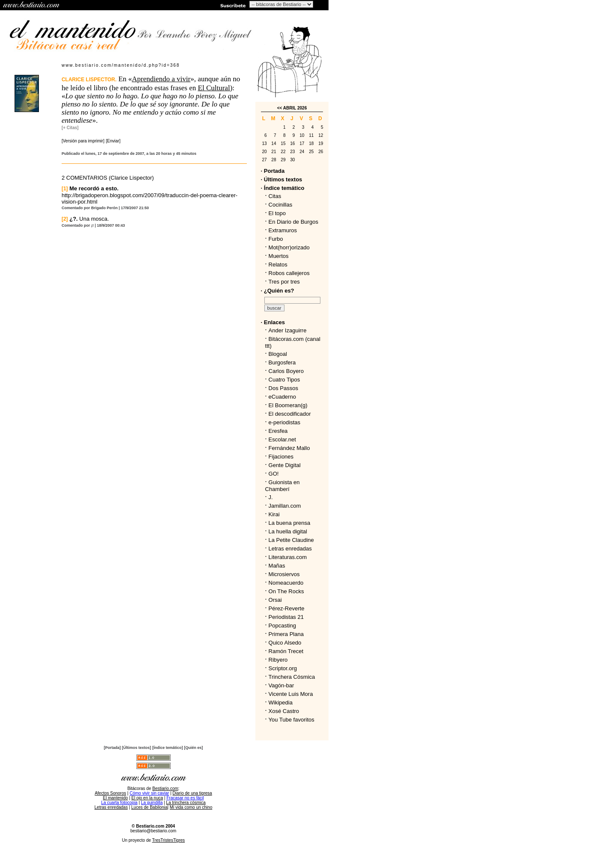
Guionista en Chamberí (283, 486)
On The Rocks (286, 591)
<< (280, 108)
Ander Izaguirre (288, 330)
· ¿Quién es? (278, 291)
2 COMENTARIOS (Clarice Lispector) (108, 178)
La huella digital (288, 531)
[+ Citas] (70, 128)
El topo (277, 213)
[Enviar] (113, 141)
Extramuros (283, 230)
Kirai (274, 514)
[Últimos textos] (136, 748)
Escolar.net (282, 439)
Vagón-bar (281, 685)
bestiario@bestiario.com (153, 831)
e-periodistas (284, 422)
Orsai (275, 600)
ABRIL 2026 (295, 108)
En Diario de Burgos (293, 222)
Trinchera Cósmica (292, 677)
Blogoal (278, 354)
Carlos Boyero (286, 371)
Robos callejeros (289, 273)
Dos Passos (283, 388)
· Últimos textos (282, 179)
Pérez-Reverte (287, 608)
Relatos (278, 265)
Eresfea (278, 431)
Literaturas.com (288, 557)
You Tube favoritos (292, 720)
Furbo (276, 239)
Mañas (277, 566)
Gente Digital (285, 465)
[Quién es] (193, 748)
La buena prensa (290, 523)
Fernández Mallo (289, 448)
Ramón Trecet (286, 651)
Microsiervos (284, 574)
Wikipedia (281, 703)
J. (271, 497)
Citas (275, 196)
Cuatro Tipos (284, 380)
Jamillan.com (285, 506)
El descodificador (290, 414)
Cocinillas (281, 205)
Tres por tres (284, 282)
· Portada (273, 171)
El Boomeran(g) (288, 405)
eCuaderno (282, 397)
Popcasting (282, 626)
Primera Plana (286, 634)
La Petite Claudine (291, 540)
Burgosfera (284, 362)
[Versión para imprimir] (83, 141)
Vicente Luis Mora (291, 694)
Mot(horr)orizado (289, 247)
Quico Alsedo (285, 643)
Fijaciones (281, 457)
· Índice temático (283, 188)
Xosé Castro (284, 711)
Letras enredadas (290, 549)
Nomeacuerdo (286, 583)
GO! (274, 474)
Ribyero (278, 660)
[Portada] (113, 748)
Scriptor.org (283, 668)
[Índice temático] (168, 748)
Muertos (279, 256)
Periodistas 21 (286, 617)
